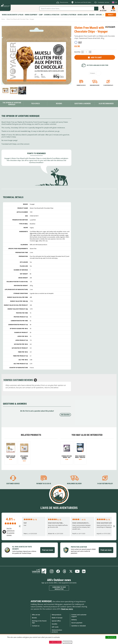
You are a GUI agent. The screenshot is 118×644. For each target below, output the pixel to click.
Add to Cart (96, 57)
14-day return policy (108, 85)
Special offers (56, 621)
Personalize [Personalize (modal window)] (67, 642)
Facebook (58, 571)
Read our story (67, 609)
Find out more (47, 550)
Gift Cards (55, 627)
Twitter (71, 571)
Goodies (55, 624)
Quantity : (78, 52)
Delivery (74, 620)
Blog (40, 571)
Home (3, 19)
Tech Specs (35, 103)
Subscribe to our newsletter (59, 588)
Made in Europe (57, 618)
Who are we (36, 615)
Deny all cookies (55, 642)
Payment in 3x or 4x (81, 85)
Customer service (13, 484)
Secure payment (77, 623)
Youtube (77, 571)
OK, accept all (111, 637)
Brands (34, 618)
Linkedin (84, 571)
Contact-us (36, 626)
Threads (64, 571)
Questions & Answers (83, 103)
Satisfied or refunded (79, 626)
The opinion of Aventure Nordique (12, 104)
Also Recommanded (106, 103)
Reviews (59, 103)
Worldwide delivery (95, 85)
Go (96, 9)
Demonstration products (57, 631)
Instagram (51, 571)
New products (56, 615)
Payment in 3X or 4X (44, 484)
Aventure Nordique (41, 601)
